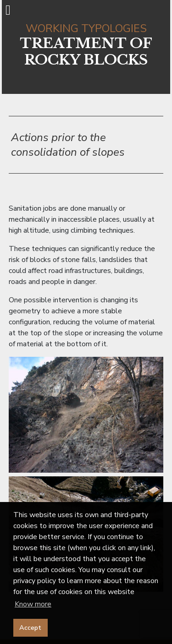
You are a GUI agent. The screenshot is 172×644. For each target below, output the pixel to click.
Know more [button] (33, 604)
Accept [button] (30, 628)
